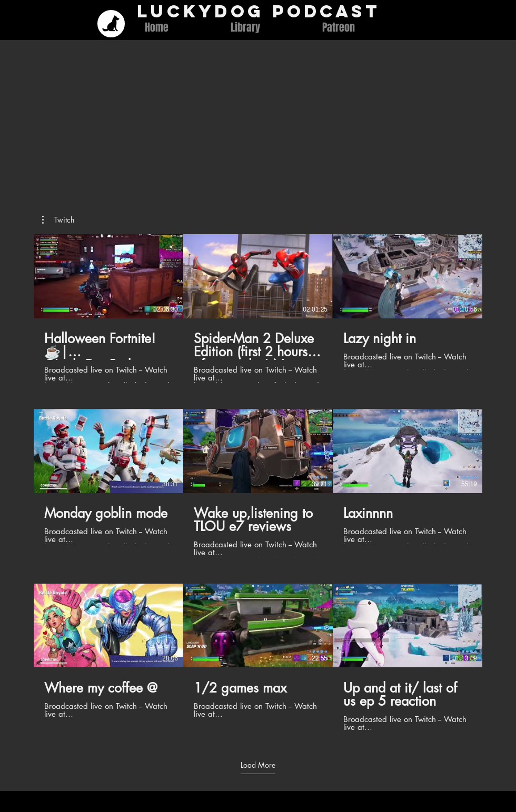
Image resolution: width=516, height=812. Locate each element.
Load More (258, 765)
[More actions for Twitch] (58, 220)
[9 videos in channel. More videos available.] (258, 483)
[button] (58, 220)
